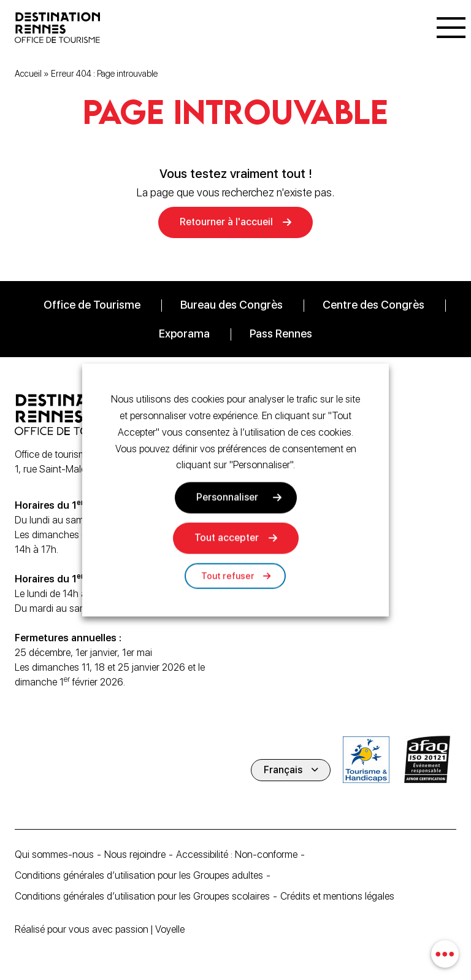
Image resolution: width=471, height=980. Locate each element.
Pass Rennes (281, 334)
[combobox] (445, 954)
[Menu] (451, 28)
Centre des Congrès (373, 305)
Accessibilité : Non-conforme (237, 855)
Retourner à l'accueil (226, 222)
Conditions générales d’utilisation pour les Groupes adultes (139, 875)
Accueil (28, 74)
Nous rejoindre (135, 855)
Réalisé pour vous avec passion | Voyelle (100, 929)
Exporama (184, 334)
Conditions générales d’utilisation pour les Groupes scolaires (142, 896)
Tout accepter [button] (227, 538)
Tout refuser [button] (228, 576)
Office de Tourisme (92, 305)
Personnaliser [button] (227, 497)
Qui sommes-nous (54, 855)
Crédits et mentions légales (337, 896)
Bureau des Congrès (232, 305)
